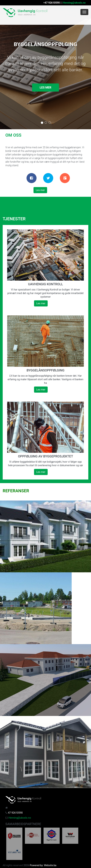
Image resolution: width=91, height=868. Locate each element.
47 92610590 (52, 3)
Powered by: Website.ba (43, 865)
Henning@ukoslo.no (74, 3)
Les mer (46, 88)
